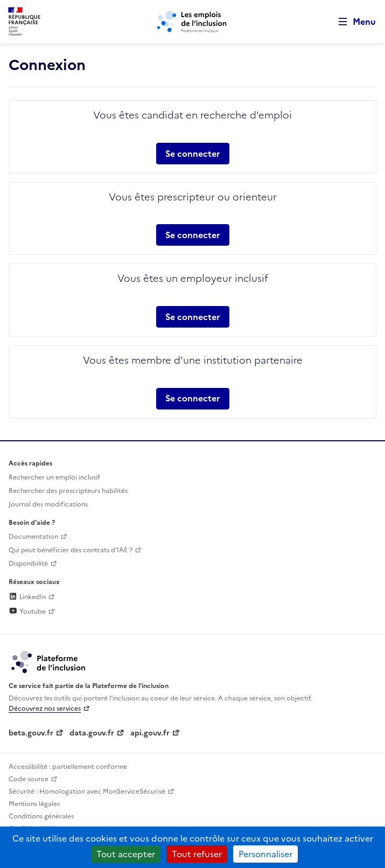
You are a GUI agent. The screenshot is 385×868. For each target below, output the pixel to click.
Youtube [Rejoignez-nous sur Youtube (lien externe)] (27, 612)
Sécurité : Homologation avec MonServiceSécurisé (87, 791)
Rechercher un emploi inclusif (54, 477)
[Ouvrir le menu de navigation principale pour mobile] (352, 22)
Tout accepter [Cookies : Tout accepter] (126, 854)
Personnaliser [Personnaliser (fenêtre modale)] (265, 854)
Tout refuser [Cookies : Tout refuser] (197, 854)
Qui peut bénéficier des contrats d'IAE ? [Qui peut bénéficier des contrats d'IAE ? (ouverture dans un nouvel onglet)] (71, 550)
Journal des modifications (48, 504)
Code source (29, 779)
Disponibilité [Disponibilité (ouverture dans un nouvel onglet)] (28, 564)
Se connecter (193, 154)
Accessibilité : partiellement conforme (68, 767)
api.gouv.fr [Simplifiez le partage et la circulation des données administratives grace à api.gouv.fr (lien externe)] (150, 733)
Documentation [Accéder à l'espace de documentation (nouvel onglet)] (33, 537)
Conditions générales (41, 816)
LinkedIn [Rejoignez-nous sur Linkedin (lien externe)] (27, 597)
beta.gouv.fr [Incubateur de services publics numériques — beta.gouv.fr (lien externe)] (31, 733)
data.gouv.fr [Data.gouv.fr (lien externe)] (92, 733)
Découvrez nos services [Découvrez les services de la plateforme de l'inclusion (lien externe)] (45, 709)
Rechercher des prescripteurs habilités (68, 491)
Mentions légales (34, 804)
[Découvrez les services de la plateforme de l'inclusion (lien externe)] (49, 661)
